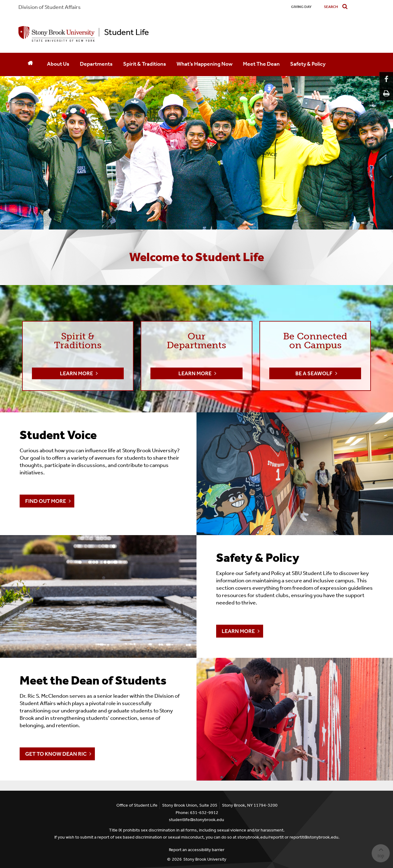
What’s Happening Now (204, 64)
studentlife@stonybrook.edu (196, 820)
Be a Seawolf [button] (314, 373)
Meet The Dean (261, 64)
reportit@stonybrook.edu (314, 837)
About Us (58, 64)
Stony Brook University (205, 859)
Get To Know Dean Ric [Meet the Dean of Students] (56, 754)
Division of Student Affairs (50, 7)
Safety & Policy (308, 64)
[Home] (30, 64)
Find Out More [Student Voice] (46, 501)
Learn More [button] (76, 373)
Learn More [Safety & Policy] (238, 631)
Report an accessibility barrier (197, 850)
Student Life (126, 32)
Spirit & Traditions (145, 64)
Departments (96, 64)
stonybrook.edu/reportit (261, 837)
